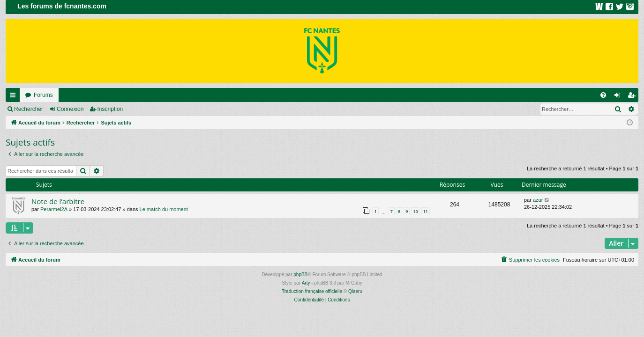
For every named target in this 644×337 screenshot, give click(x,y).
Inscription (110, 109)
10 (415, 211)
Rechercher (29, 109)
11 (426, 211)
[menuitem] (603, 95)
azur (538, 200)
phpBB (300, 275)
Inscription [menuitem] (633, 97)
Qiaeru (355, 291)
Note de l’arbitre (58, 201)
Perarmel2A (54, 209)
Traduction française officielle (312, 291)
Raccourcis (15, 97)
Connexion (70, 109)
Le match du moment (164, 209)
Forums (43, 95)
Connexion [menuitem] (619, 97)
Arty (306, 283)
